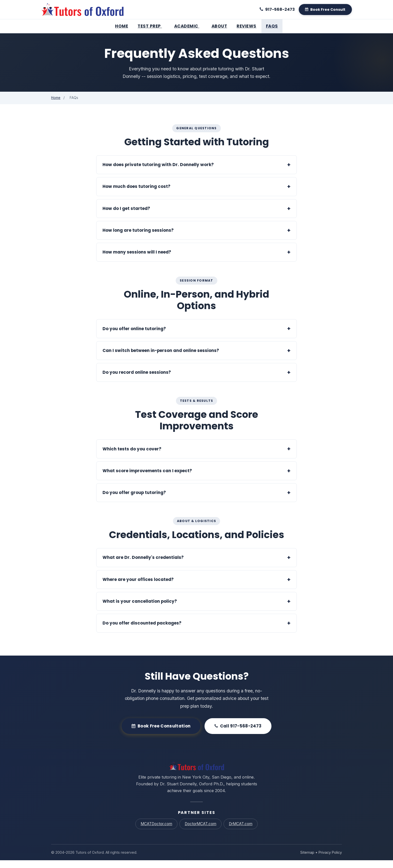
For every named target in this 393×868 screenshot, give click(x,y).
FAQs (272, 26)
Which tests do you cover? (132, 456)
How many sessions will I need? (137, 260)
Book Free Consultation (161, 734)
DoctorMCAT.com (200, 832)
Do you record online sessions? (137, 380)
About (219, 26)
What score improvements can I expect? (147, 478)
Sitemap (307, 860)
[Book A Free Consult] (325, 9)
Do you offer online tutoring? (134, 336)
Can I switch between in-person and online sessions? (161, 358)
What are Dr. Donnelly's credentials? (143, 565)
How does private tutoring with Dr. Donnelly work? (158, 172)
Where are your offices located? (138, 587)
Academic (188, 26)
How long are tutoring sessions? (138, 238)
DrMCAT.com (241, 832)
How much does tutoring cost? (136, 194)
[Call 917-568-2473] (277, 10)
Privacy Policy (330, 860)
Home (122, 26)
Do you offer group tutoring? (134, 500)
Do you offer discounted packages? (142, 631)
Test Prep (151, 26)
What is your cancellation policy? (140, 609)
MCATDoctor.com (156, 832)
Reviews (247, 26)
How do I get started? (126, 216)
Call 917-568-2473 (238, 734)
